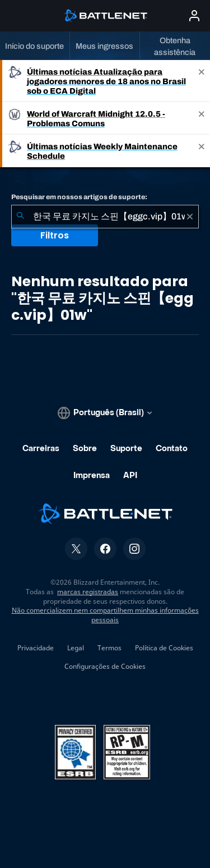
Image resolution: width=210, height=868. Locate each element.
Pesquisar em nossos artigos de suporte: (79, 197)
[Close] (202, 81)
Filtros (55, 235)
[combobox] (105, 217)
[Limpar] (190, 217)
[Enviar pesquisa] (20, 217)
